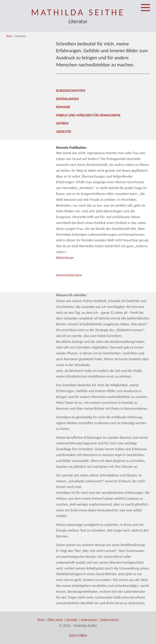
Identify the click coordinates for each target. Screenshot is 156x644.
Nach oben (78, 636)
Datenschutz (110, 620)
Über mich (55, 620)
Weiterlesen (65, 258)
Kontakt (72, 620)
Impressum (89, 620)
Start (9, 36)
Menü (145, 5)
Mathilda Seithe (78, 12)
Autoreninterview (69, 275)
